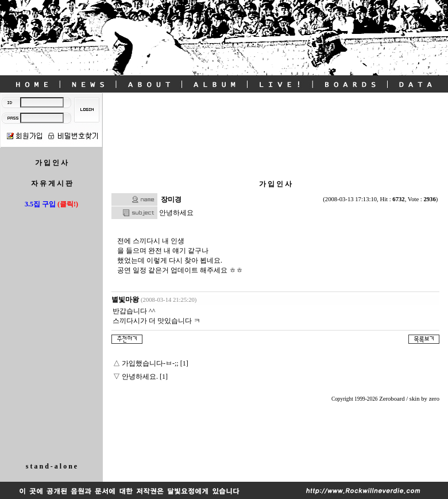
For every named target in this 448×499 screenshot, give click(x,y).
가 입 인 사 (51, 163)
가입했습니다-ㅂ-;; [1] (155, 363)
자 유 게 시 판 (52, 183)
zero (434, 399)
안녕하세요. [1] (145, 377)
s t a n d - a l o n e (51, 466)
